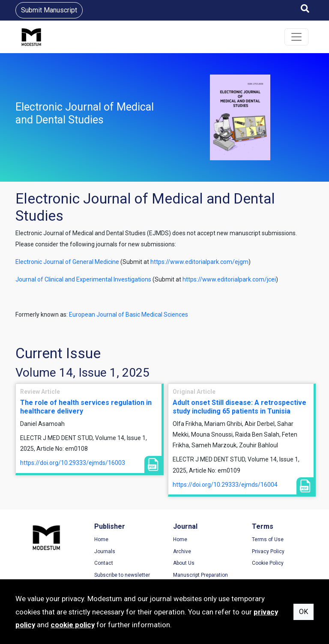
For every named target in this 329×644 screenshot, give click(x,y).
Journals (105, 551)
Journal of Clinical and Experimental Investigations (83, 279)
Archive (182, 551)
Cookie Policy (268, 563)
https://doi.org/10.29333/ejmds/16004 (225, 485)
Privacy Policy (268, 551)
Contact (104, 563)
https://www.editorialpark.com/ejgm (199, 262)
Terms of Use (268, 539)
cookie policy (73, 625)
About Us (184, 563)
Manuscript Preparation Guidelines (200, 578)
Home (101, 539)
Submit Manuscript (49, 10)
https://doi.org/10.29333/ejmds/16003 (73, 463)
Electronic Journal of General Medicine (67, 262)
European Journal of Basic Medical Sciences (129, 315)
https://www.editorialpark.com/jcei (229, 279)
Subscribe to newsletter (122, 575)
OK (304, 612)
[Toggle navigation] (296, 37)
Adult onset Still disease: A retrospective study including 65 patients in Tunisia (239, 407)
